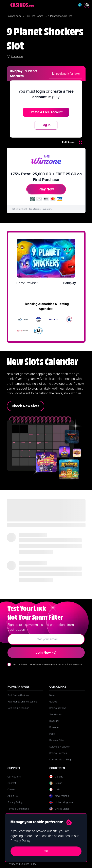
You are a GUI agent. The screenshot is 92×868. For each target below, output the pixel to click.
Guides (53, 702)
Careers (12, 790)
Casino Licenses (58, 753)
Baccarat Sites (57, 740)
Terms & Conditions (18, 809)
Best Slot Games (35, 16)
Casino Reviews (58, 708)
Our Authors (14, 777)
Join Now (46, 653)
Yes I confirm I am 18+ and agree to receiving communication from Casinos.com (48, 664)
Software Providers (59, 747)
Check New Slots (25, 406)
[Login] (87, 5)
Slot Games (56, 715)
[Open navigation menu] (5, 5)
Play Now (40, 191)
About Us (13, 796)
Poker (52, 734)
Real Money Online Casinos (22, 702)
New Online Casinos (18, 708)
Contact (12, 783)
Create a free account (46, 112)
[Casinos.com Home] (22, 5)
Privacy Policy (15, 802)
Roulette (54, 727)
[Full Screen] (72, 142)
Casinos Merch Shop (60, 760)
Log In (46, 125)
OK (46, 851)
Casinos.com (14, 16)
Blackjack (54, 721)
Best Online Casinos (18, 695)
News (52, 695)
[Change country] (80, 5)
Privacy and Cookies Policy (22, 864)
